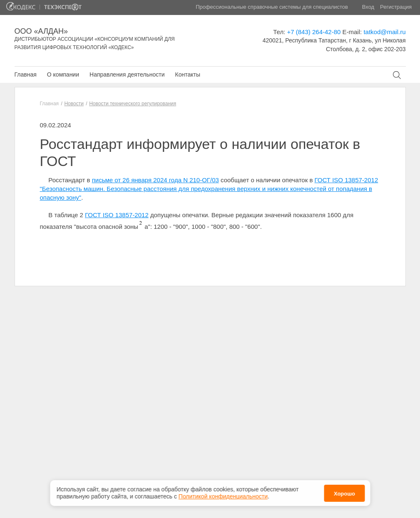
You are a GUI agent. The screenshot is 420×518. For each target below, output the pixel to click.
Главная (26, 74)
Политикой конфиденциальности (223, 496)
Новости (74, 104)
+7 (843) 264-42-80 (314, 32)
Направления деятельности (127, 74)
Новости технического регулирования (133, 104)
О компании (63, 74)
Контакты (187, 74)
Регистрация (396, 7)
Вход (368, 7)
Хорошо (344, 492)
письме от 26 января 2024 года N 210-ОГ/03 (155, 180)
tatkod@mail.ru (384, 32)
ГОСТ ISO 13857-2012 (117, 215)
